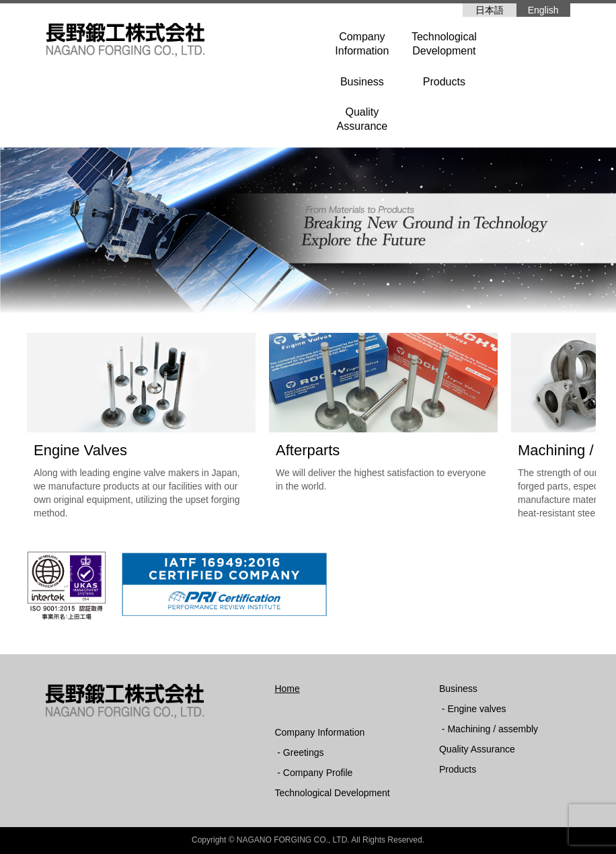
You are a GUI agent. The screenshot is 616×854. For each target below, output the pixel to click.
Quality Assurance (477, 749)
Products (444, 82)
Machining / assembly (493, 729)
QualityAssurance (362, 119)
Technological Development (332, 793)
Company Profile (318, 773)
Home (287, 689)
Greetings (304, 752)
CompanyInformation (362, 44)
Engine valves (476, 709)
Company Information (319, 732)
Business (362, 82)
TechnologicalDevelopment (444, 44)
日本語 (490, 10)
